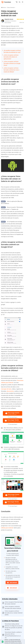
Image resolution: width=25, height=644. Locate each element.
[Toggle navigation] (22, 2)
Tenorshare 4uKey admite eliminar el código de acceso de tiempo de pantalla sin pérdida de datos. (14, 627)
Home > (5, 7)
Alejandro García (9, 19)
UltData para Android (7, 528)
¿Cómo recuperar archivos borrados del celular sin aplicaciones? (11, 57)
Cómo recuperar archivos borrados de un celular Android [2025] (14, 613)
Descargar (12, 583)
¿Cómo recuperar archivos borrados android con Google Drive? (12, 63)
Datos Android (8, 23)
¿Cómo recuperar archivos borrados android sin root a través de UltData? (11, 70)
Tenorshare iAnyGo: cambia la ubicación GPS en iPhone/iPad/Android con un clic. (13, 635)
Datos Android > (11, 7)
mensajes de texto (6, 389)
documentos (10, 391)
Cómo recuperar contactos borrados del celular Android (13, 607)
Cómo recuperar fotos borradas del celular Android (14, 603)
